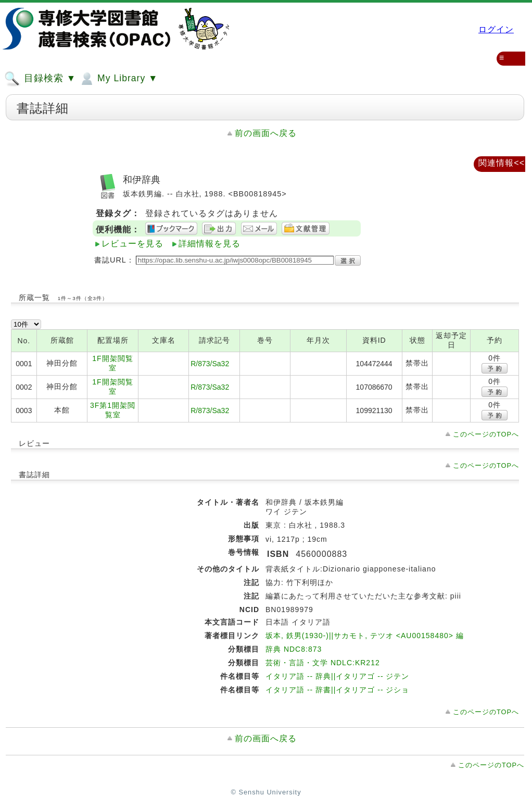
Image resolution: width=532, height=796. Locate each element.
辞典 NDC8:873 (294, 649)
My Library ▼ (118, 79)
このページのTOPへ (486, 434)
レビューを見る (132, 244)
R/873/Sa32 (210, 364)
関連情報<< (502, 163)
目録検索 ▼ (40, 79)
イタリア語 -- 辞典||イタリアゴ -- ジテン (337, 676)
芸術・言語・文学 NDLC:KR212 (323, 663)
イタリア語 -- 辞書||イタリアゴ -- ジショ (337, 690)
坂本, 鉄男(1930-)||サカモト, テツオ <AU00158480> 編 (365, 636)
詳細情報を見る (210, 244)
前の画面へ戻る (266, 133)
